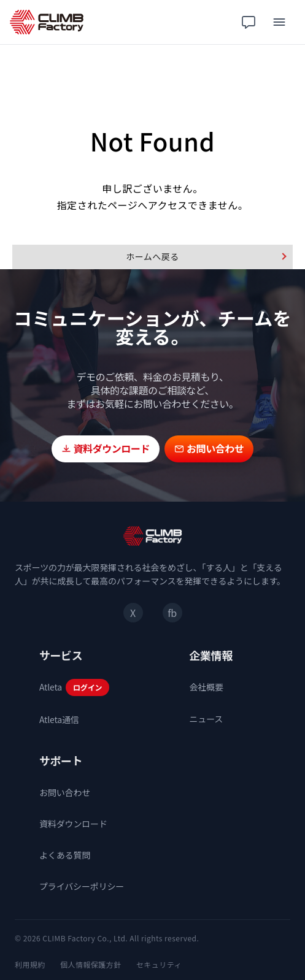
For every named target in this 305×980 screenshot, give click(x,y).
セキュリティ (159, 964)
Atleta (51, 687)
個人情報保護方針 (91, 964)
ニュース (207, 719)
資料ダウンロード (73, 824)
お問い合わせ (65, 792)
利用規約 (30, 964)
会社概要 (207, 687)
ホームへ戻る (152, 256)
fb (172, 613)
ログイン (87, 687)
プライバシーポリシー (82, 886)
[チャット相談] (249, 22)
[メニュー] (279, 22)
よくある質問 (65, 855)
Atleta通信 (59, 719)
